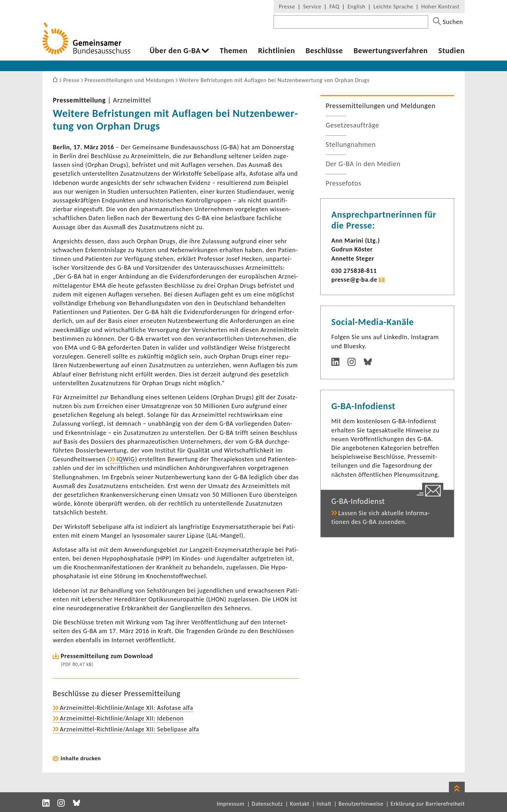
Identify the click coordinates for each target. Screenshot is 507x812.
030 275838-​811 (354, 271)
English (356, 7)
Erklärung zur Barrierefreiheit (428, 804)
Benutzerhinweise (361, 804)
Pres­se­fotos (343, 183)
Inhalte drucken (81, 758)
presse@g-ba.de (354, 280)
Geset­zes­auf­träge (352, 125)
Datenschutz (267, 804)
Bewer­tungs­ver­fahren (391, 51)
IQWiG (126, 459)
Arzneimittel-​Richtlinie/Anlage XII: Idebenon (122, 718)
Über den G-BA (175, 51)
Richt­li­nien (277, 51)
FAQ (334, 7)
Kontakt (300, 804)
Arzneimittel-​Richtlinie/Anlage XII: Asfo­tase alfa (127, 708)
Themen (234, 51)
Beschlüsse (324, 51)
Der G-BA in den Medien (363, 164)
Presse (287, 7)
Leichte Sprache (393, 7)
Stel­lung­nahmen (351, 144)
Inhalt (324, 804)
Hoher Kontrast (440, 7)
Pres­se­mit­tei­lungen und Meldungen (381, 106)
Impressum (231, 804)
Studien (452, 51)
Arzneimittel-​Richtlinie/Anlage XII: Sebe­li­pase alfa (130, 729)
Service (312, 7)
